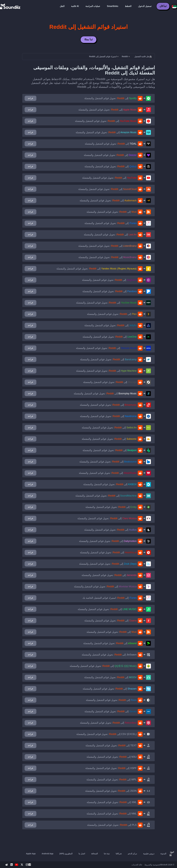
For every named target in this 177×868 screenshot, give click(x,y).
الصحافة (94, 854)
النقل (62, 6)
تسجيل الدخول (145, 6)
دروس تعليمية (149, 854)
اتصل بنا (82, 854)
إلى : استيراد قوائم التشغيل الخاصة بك (110, 598)
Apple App (31, 854)
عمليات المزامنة (93, 6)
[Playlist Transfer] (10, 6)
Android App (47, 854)
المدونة (163, 854)
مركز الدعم (132, 854)
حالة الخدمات (137, 865)
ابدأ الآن (163, 6)
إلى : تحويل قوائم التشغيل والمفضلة (111, 98)
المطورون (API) (66, 854)
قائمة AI (75, 6)
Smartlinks (113, 6)
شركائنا (119, 854)
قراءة (30, 98)
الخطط (128, 6)
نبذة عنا (107, 854)
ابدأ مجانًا (88, 40)
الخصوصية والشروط (153, 865)
